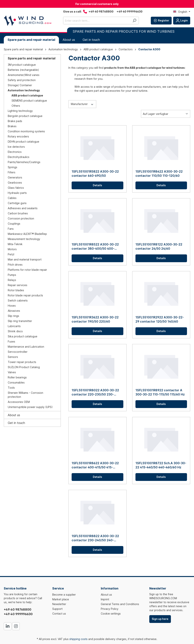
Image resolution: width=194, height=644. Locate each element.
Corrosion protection (21, 218)
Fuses (11, 341)
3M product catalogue (22, 65)
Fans (11, 229)
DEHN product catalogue (23, 142)
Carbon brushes (18, 213)
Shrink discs (15, 331)
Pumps (12, 275)
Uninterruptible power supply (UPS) (30, 407)
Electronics (15, 152)
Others (16, 106)
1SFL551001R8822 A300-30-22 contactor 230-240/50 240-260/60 (95, 538)
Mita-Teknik (15, 244)
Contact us (59, 614)
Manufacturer (82, 104)
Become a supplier (64, 595)
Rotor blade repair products (25, 295)
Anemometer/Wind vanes (24, 75)
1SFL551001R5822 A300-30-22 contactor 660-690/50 (95, 174)
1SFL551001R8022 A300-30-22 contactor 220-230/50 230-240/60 (95, 392)
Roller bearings (17, 377)
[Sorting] (166, 114)
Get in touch (16, 423)
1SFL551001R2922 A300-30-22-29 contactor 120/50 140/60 (160, 319)
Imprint (105, 599)
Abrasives (14, 311)
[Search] (134, 21)
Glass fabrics (16, 188)
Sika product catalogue (23, 336)
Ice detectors (16, 147)
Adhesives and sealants (23, 208)
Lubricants (14, 326)
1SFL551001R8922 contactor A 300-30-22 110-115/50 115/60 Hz (160, 392)
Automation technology (24, 90)
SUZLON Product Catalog (24, 367)
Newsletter (59, 604)
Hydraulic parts (17, 193)
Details (97, 185)
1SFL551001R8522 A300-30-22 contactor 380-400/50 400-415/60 (95, 247)
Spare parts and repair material (32, 58)
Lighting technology (20, 111)
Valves (12, 372)
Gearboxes (15, 183)
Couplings (14, 224)
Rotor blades (16, 290)
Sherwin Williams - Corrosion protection (25, 395)
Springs (13, 167)
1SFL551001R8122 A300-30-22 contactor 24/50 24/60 (159, 246)
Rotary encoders (18, 136)
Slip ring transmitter (20, 321)
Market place (61, 599)
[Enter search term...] (97, 21)
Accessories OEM (19, 402)
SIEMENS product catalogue (29, 101)
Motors (12, 249)
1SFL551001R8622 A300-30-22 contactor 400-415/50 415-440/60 (95, 465)
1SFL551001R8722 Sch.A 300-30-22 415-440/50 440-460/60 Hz (161, 465)
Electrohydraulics (19, 157)
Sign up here (160, 619)
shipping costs (78, 639)
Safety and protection (22, 80)
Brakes (12, 126)
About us (14, 415)
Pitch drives (15, 265)
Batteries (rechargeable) (23, 70)
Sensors (13, 357)
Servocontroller (18, 352)
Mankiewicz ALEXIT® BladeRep (27, 234)
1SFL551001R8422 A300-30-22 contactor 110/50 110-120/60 (159, 174)
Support (57, 609)
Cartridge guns (17, 203)
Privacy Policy (110, 609)
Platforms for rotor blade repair (27, 270)
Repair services (18, 285)
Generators (15, 177)
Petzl (11, 254)
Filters (12, 172)
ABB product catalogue (27, 95)
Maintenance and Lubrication (26, 347)
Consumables (16, 382)
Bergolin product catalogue (25, 116)
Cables (12, 198)
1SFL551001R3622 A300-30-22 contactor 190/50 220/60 (95, 319)
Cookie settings (111, 614)
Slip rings (13, 316)
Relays (12, 280)
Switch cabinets (18, 300)
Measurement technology (24, 239)
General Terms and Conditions (120, 604)
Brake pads (15, 121)
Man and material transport (25, 259)
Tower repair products (22, 362)
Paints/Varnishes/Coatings (24, 162)
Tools (11, 388)
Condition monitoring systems (26, 131)
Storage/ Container (20, 85)
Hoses (12, 306)
